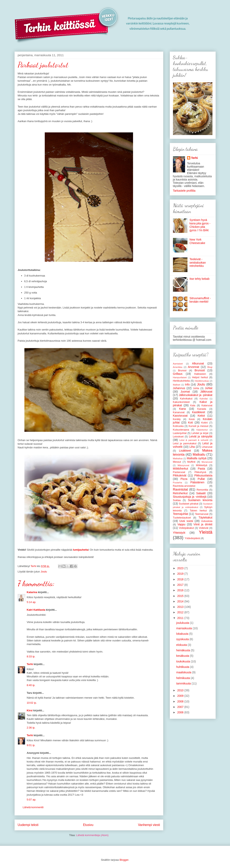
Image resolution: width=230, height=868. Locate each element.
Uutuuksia (207, 521)
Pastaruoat (179, 472)
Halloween (200, 374)
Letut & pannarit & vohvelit (194, 440)
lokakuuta (183, 634)
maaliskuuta (184, 672)
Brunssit (200, 370)
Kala (193, 405)
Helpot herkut (200, 377)
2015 (181, 596)
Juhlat (209, 388)
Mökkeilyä (202, 465)
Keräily (177, 419)
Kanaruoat (179, 412)
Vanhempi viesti (149, 825)
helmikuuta (183, 678)
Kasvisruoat (180, 416)
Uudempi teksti (28, 825)
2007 (181, 707)
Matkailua (178, 458)
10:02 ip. (32, 703)
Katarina (32, 592)
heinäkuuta (183, 650)
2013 (181, 607)
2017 (181, 585)
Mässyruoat (183, 465)
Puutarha (177, 483)
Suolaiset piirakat (189, 504)
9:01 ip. (31, 745)
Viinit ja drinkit (203, 524)
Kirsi (30, 710)
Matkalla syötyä (197, 458)
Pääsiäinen (197, 482)
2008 (181, 701)
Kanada (202, 409)
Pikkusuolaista (203, 475)
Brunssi (182, 371)
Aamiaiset (178, 364)
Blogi (210, 367)
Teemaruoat (202, 514)
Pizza (184, 479)
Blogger (124, 860)
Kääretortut (202, 430)
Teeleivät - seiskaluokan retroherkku (198, 263)
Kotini (205, 423)
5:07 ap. (32, 800)
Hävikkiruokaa (202, 381)
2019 (181, 574)
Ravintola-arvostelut (184, 486)
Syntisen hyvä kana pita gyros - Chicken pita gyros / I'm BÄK (200, 225)
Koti (190, 422)
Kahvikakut (186, 399)
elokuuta (182, 645)
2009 (181, 696)
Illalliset (177, 385)
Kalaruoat (207, 405)
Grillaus (178, 374)
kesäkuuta (183, 656)
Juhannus (179, 388)
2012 (181, 612)
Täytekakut (205, 517)
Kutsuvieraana (181, 430)
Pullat (201, 479)
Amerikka (178, 367)
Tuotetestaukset (182, 518)
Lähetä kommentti (33, 807)
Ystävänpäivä (192, 538)
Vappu (181, 524)
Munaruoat (207, 462)
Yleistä (206, 532)
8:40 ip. (31, 685)
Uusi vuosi (186, 521)
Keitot (201, 416)
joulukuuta (183, 623)
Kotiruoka (178, 426)
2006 (181, 712)
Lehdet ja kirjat (200, 433)
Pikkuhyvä (200, 472)
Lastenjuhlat (180, 433)
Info (187, 384)
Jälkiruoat (206, 392)
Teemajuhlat (181, 514)
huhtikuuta (183, 667)
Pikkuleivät (180, 475)
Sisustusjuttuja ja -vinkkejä (190, 497)
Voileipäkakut (186, 528)
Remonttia (202, 490)
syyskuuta (183, 639)
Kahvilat (204, 399)
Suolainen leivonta (200, 500)
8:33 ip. (31, 656)
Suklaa (177, 500)
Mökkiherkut (181, 469)
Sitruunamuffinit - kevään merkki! (200, 300)
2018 (181, 579)
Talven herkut (198, 511)
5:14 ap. (32, 602)
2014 (181, 601)
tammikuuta (184, 683)
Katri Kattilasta (36, 610)
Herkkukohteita (181, 381)
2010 (181, 690)
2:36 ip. (31, 728)
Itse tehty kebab (199, 279)
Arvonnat (194, 367)
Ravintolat (181, 489)
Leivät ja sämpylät (201, 436)
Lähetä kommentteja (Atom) (92, 835)
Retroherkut (180, 493)
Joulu (44, 572)
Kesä (192, 419)
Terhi (30, 664)
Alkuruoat (198, 363)
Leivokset (178, 437)
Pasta (201, 469)
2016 (181, 590)
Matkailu (199, 455)
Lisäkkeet (185, 451)
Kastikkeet (199, 412)
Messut (177, 462)
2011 (181, 618)
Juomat (185, 392)
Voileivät (203, 528)
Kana (183, 409)
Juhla (196, 388)
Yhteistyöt (179, 533)
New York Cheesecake (197, 241)
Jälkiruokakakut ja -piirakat (196, 395)
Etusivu (88, 825)
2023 (181, 568)
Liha (192, 447)
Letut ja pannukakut (185, 444)
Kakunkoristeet (181, 402)
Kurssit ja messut (198, 426)
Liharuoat (207, 447)
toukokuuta (183, 661)
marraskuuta (184, 628)
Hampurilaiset (180, 377)
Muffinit (191, 462)
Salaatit (201, 493)
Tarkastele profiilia (184, 191)
